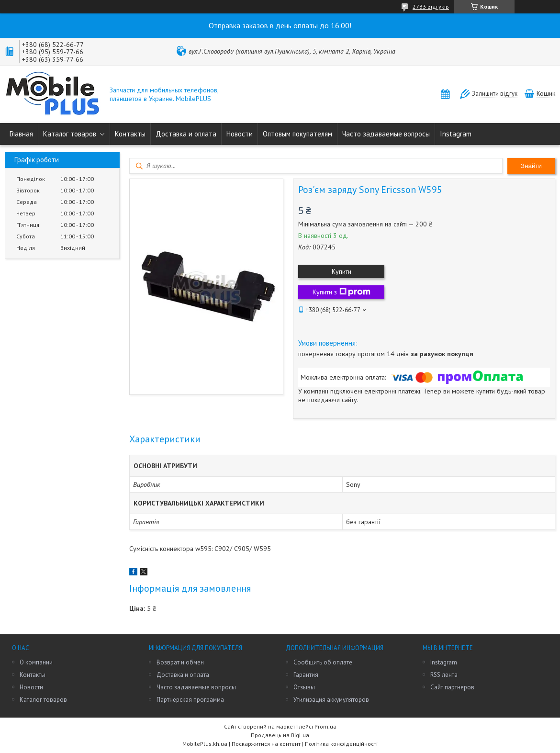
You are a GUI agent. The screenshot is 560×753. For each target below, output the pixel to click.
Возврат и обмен (180, 662)
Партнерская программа (190, 700)
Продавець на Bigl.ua (280, 735)
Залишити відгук (495, 94)
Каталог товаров (70, 134)
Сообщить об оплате (323, 662)
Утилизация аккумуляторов (331, 700)
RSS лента (444, 675)
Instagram (456, 134)
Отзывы (304, 687)
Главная (21, 134)
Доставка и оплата (186, 134)
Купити (342, 271)
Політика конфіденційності (341, 744)
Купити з (342, 292)
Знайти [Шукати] (531, 166)
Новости (240, 134)
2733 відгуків (431, 6)
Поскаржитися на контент (266, 744)
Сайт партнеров (452, 687)
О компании (36, 662)
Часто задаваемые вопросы (386, 134)
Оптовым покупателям (297, 134)
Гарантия (306, 675)
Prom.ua (325, 726)
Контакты (130, 134)
